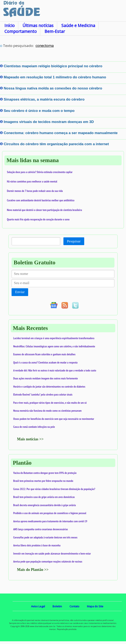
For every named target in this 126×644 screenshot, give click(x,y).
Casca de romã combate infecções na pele (34, 427)
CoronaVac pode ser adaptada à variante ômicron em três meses (45, 537)
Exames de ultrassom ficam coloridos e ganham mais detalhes (44, 354)
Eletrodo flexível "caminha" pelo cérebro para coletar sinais (43, 394)
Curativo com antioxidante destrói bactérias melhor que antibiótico (41, 200)
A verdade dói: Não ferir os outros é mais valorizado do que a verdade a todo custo (55, 370)
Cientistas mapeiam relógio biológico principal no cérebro (53, 66)
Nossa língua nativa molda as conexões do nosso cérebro (53, 88)
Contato (74, 606)
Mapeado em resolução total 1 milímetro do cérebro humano (55, 77)
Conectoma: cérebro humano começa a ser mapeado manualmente (61, 133)
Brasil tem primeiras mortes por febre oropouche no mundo (43, 481)
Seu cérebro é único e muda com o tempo (39, 111)
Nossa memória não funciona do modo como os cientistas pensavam (47, 411)
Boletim (57, 606)
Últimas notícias (38, 25)
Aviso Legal (38, 606)
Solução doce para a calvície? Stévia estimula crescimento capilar (40, 172)
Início (10, 25)
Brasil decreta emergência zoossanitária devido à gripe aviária (45, 505)
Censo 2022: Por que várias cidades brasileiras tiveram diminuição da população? (54, 489)
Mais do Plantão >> (33, 570)
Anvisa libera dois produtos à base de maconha (37, 545)
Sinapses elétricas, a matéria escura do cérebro (44, 99)
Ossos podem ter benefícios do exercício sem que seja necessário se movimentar (54, 419)
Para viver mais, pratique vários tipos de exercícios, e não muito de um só (50, 403)
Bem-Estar (55, 31)
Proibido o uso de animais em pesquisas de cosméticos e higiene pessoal (50, 513)
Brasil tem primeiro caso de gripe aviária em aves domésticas (44, 497)
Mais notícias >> (30, 439)
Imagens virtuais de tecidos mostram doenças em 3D (49, 122)
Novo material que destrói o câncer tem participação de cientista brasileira (44, 210)
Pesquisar (74, 241)
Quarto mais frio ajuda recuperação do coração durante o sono (38, 219)
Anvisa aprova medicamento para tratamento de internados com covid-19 (50, 521)
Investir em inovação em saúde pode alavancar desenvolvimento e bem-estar (52, 553)
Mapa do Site (95, 606)
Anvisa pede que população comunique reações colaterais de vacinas (48, 561)
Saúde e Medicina (78, 25)
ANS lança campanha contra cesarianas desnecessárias (41, 529)
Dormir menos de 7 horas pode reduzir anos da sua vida (35, 191)
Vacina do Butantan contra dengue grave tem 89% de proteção (45, 473)
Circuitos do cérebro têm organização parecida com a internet (56, 144)
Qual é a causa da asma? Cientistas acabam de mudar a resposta (45, 362)
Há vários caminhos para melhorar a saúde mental (32, 181)
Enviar (20, 292)
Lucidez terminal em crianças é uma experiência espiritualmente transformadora (54, 338)
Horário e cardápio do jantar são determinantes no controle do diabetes (49, 387)
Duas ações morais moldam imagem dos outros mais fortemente (46, 378)
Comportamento (21, 31)
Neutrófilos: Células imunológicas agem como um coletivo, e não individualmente (54, 346)
